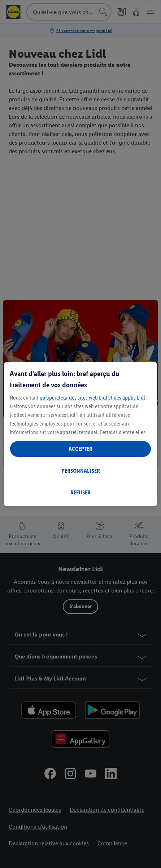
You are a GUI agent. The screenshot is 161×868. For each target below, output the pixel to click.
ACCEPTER (80, 449)
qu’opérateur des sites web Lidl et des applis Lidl (92, 398)
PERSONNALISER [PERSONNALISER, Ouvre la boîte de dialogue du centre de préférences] (81, 471)
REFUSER (80, 492)
